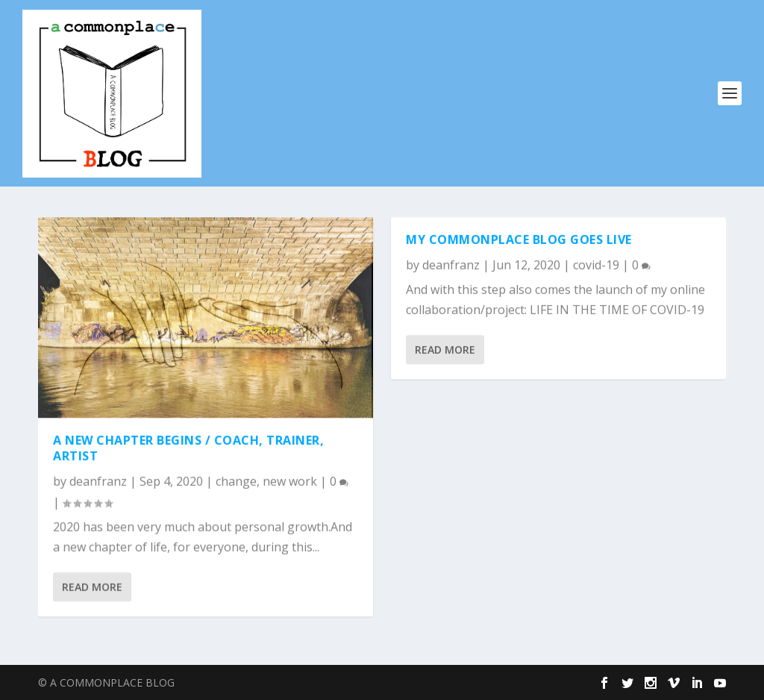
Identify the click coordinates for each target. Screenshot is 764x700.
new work (290, 481)
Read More (92, 587)
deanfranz (98, 481)
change (236, 481)
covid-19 (596, 265)
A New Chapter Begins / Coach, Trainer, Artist (188, 448)
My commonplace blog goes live (519, 240)
